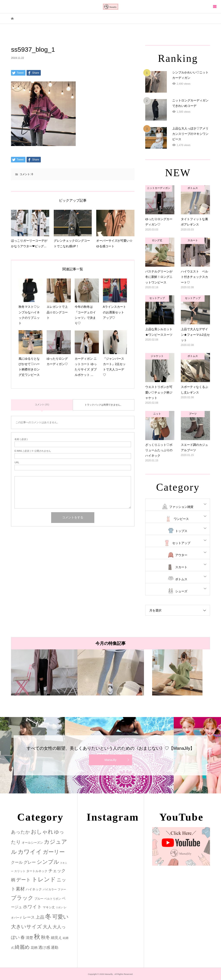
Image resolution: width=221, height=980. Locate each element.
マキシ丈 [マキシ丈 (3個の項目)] (49, 907)
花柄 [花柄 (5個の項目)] (34, 947)
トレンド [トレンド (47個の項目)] (44, 879)
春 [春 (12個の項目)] (23, 937)
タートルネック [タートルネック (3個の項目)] (37, 871)
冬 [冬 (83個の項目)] (48, 916)
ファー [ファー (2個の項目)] (62, 889)
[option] (44, 672)
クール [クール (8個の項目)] (17, 862)
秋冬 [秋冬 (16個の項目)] (46, 937)
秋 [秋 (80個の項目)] (37, 937)
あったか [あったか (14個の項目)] (21, 832)
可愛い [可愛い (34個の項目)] (60, 917)
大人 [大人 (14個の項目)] (47, 927)
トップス (181, 531)
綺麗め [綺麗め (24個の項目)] (22, 947)
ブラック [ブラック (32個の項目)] (22, 898)
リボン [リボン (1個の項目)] (59, 907)
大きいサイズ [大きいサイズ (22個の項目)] (26, 927)
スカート (181, 567)
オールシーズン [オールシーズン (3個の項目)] (32, 843)
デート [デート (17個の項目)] (24, 880)
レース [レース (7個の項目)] (29, 917)
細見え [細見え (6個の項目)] (56, 938)
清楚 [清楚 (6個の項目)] (29, 938)
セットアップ (181, 543)
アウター (181, 555)
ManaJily (110, 760)
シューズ (181, 591)
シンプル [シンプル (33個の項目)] (48, 862)
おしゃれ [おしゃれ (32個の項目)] (42, 832)
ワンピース (181, 519)
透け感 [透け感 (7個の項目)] (44, 947)
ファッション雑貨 (181, 507)
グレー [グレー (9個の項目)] (30, 862)
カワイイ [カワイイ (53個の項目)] (30, 852)
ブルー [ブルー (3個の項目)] (39, 899)
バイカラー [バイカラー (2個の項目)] (50, 889)
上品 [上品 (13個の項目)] (40, 917)
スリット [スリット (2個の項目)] (20, 871)
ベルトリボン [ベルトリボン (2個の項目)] (53, 899)
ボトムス (181, 579)
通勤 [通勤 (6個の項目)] (55, 948)
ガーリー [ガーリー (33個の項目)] (54, 852)
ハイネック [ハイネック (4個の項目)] (34, 889)
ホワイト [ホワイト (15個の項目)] (32, 907)
